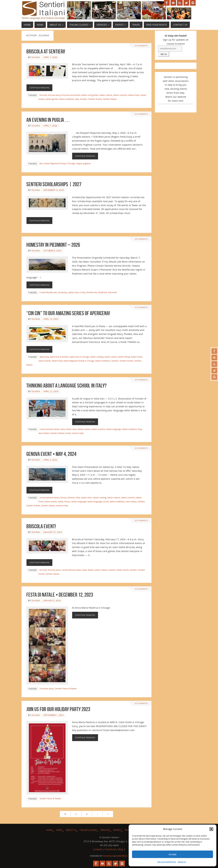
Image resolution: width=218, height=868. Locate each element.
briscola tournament (71, 95)
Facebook (110, 849)
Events (117, 830)
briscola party (54, 95)
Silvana (36, 57)
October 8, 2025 (52, 251)
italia (63, 429)
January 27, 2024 (53, 532)
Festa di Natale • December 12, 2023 (60, 595)
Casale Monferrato (48, 292)
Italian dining (124, 357)
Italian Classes (88, 830)
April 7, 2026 (50, 57)
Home (49, 830)
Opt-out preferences (167, 862)
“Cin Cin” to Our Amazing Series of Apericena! (68, 313)
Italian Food (57, 361)
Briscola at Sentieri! (46, 51)
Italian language (114, 429)
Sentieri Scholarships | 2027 (54, 184)
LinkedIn (98, 849)
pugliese (87, 163)
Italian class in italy (77, 292)
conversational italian (49, 429)
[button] (211, 829)
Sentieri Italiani (110, 99)
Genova (71, 497)
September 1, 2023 (54, 715)
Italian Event (134, 95)
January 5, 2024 (52, 600)
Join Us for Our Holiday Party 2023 (58, 709)
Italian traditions (67, 99)
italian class (71, 429)
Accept (172, 854)
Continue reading (39, 88)
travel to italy (78, 433)
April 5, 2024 (50, 460)
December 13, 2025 (54, 190)
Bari (41, 163)
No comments (141, 46)
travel (68, 433)
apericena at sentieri (59, 357)
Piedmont (103, 292)
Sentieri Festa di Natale (66, 688)
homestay (63, 292)
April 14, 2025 (51, 319)
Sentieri (84, 99)
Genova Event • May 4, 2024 (51, 454)
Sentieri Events (95, 99)
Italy (77, 99)
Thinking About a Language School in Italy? (66, 386)
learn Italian (44, 433)
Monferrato (92, 292)
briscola (43, 95)
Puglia (79, 163)
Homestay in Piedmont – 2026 (53, 245)
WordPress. (122, 856)
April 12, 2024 (51, 391)
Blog (121, 849)
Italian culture (106, 95)
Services (105, 830)
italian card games (90, 95)
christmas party (47, 688)
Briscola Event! (41, 526)
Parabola (108, 856)
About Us (182, 862)
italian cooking (97, 357)
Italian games (52, 99)
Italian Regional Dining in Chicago (60, 163)
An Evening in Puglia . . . (48, 120)
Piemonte (112, 292)
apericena (44, 357)
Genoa (63, 497)
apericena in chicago (80, 357)
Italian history (64, 501)
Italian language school (98, 501)
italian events (45, 361)
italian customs (120, 95)
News (59, 830)
